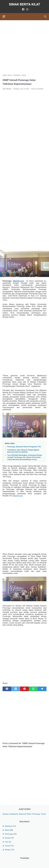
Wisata (8, 850)
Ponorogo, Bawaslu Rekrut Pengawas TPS (24, 447)
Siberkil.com (18, 281)
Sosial (7, 838)
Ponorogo (36, 814)
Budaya (6, 814)
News (29, 814)
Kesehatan (14, 814)
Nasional (23, 814)
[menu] (5, 17)
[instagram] (27, 10)
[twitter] (16, 689)
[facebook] (23, 10)
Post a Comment (37, 89)
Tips (7, 842)
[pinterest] (24, 689)
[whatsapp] (33, 689)
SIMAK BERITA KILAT (24, 4)
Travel (43, 814)
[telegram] (42, 689)
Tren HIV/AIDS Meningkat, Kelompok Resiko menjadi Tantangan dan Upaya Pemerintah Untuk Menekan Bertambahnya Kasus (25, 457)
